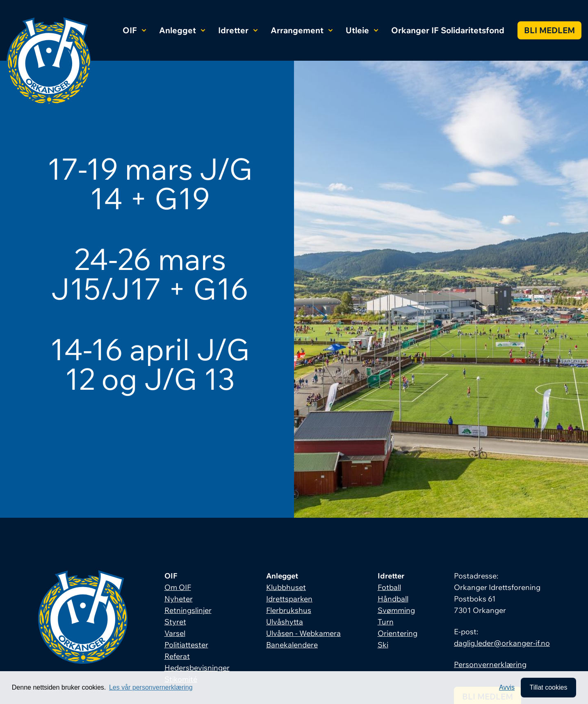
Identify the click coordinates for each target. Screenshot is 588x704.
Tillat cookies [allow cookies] (548, 687)
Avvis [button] (507, 687)
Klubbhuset (286, 587)
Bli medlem (549, 30)
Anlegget (182, 30)
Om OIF (178, 587)
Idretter (238, 30)
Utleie (362, 30)
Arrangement (302, 30)
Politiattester (186, 645)
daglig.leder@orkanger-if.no (502, 643)
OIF (134, 30)
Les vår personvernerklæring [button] (151, 687)
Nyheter (179, 599)
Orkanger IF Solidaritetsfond (448, 30)
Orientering (398, 633)
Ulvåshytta (285, 622)
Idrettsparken (289, 599)
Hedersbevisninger (197, 668)
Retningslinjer (188, 610)
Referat (177, 656)
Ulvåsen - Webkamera (303, 633)
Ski (383, 645)
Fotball (389, 587)
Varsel (175, 633)
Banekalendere (292, 645)
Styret (175, 622)
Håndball (393, 599)
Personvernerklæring (490, 664)
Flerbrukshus (289, 610)
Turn (386, 622)
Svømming (396, 610)
